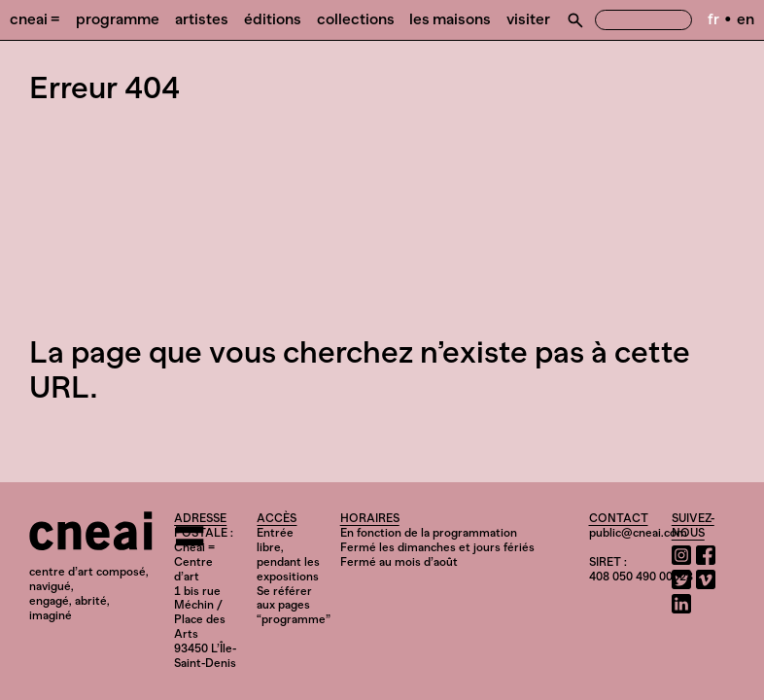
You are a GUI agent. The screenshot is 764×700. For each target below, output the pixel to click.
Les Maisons (450, 19)
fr (713, 19)
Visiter (528, 19)
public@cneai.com (638, 533)
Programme (118, 19)
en (746, 19)
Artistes (202, 19)
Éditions (273, 19)
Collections (356, 19)
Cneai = (35, 19)
